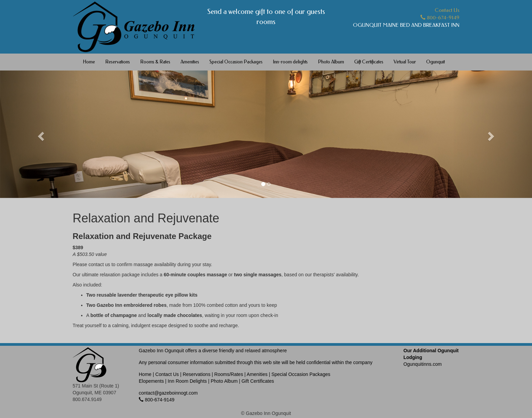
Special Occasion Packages (236, 62)
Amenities (190, 62)
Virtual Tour (405, 62)
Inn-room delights (290, 62)
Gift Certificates (369, 62)
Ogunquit (435, 62)
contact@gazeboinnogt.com (168, 393)
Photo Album (331, 62)
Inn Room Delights (187, 381)
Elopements (151, 381)
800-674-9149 (440, 18)
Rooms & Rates (155, 62)
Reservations (118, 62)
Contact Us (447, 10)
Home (89, 62)
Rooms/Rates (229, 374)
